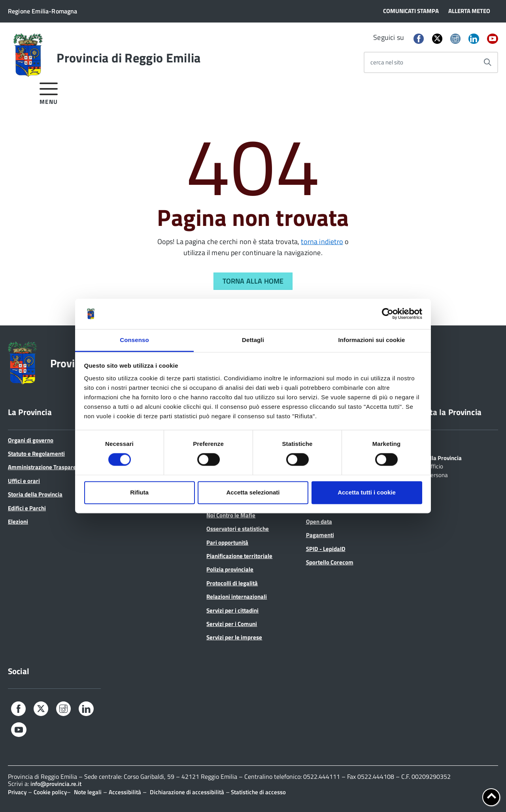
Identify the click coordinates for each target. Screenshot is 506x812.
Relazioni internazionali (237, 597)
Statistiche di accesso (258, 792)
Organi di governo (31, 440)
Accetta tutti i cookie (367, 492)
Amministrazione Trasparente (46, 467)
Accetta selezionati (253, 492)
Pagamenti (320, 535)
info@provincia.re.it (56, 784)
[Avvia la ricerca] (487, 62)
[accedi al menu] (49, 92)
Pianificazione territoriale (239, 556)
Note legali (88, 792)
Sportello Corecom (330, 562)
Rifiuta (139, 492)
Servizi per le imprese (234, 637)
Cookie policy (50, 792)
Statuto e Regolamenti (36, 454)
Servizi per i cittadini (232, 610)
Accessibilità (125, 792)
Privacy (17, 792)
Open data (319, 522)
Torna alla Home (253, 281)
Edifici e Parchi (27, 508)
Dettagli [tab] (253, 340)
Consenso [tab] (134, 340)
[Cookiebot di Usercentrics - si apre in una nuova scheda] (388, 314)
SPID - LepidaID (326, 549)
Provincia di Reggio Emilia (128, 58)
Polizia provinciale (230, 569)
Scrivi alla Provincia (437, 457)
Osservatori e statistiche (238, 529)
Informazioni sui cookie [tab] (372, 340)
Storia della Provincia (35, 494)
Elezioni (18, 522)
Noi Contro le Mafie (231, 515)
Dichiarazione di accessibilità (187, 792)
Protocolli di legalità (232, 583)
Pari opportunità (227, 542)
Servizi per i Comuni (232, 624)
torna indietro (322, 242)
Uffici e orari (24, 481)
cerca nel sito (387, 62)
